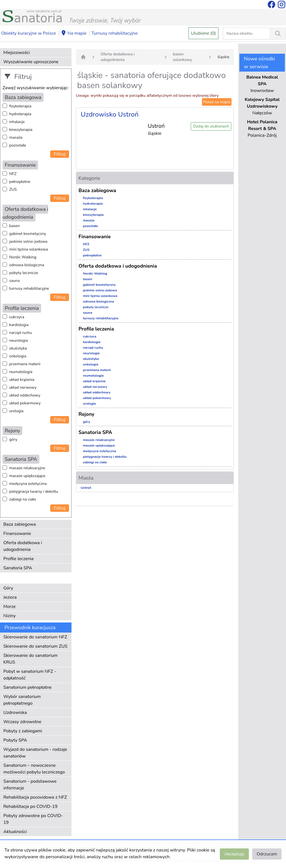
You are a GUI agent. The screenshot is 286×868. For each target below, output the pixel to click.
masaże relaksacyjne (27, 468)
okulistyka (18, 348)
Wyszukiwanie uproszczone (31, 62)
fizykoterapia (20, 106)
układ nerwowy (23, 387)
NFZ (13, 174)
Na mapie (74, 34)
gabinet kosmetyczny (28, 234)
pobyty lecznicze (24, 273)
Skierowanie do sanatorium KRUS (30, 659)
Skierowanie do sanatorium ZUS (35, 646)
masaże (16, 137)
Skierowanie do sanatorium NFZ (35, 637)
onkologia (18, 356)
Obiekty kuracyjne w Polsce (28, 33)
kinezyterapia (21, 130)
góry (13, 439)
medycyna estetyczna (28, 484)
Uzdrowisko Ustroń (110, 114)
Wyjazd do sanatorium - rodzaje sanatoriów (35, 753)
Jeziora (10, 597)
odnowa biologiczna (27, 265)
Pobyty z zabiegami (23, 731)
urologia (16, 411)
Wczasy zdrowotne (22, 722)
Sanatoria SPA (18, 568)
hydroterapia (20, 114)
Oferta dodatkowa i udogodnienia (23, 546)
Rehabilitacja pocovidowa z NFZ (35, 797)
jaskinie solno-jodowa (28, 241)
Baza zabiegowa (20, 524)
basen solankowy (182, 57)
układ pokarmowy (25, 403)
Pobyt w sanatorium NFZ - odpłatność (30, 675)
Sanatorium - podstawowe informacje (30, 785)
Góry (8, 588)
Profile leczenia (18, 559)
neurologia (19, 340)
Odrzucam (267, 854)
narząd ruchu (21, 333)
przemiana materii (25, 364)
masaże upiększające (27, 476)
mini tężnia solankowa (29, 249)
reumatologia (21, 372)
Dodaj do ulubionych (211, 126)
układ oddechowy (25, 395)
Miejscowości (16, 53)
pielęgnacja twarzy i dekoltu (34, 491)
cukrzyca (17, 317)
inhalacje (17, 122)
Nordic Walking (23, 257)
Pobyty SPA (15, 740)
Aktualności (15, 832)
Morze (9, 607)
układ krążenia (22, 380)
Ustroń (86, 488)
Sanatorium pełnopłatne (28, 687)
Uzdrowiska (15, 713)
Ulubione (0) (203, 33)
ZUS (13, 189)
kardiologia (19, 325)
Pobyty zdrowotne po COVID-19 (33, 819)
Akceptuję (234, 854)
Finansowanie (17, 534)
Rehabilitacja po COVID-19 (30, 806)
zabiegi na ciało (23, 499)
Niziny (9, 616)
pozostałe (18, 145)
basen (15, 226)
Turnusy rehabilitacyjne (114, 33)
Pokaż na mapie (217, 102)
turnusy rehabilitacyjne (29, 288)
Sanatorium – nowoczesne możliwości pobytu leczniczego (34, 769)
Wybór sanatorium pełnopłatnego (22, 700)
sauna (14, 281)
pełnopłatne (20, 182)
